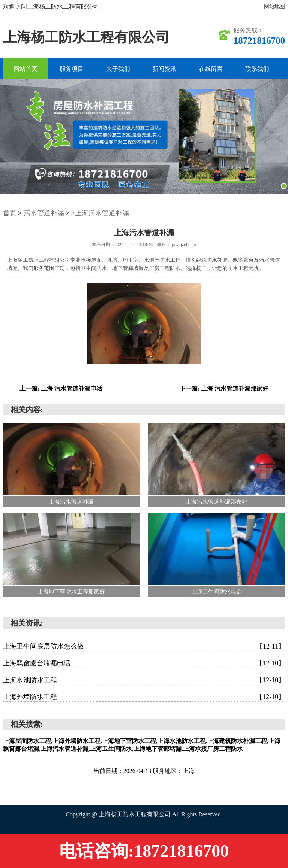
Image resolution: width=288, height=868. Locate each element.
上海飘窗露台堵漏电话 (144, 663)
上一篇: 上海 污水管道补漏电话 (61, 389)
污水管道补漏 (44, 213)
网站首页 (25, 69)
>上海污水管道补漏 (100, 213)
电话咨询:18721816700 (144, 851)
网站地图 (274, 7)
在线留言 (211, 69)
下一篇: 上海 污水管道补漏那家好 (224, 389)
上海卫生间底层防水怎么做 (144, 646)
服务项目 (72, 69)
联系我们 (257, 69)
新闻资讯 (164, 69)
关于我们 (118, 69)
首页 (10, 213)
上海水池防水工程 (144, 680)
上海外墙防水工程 (144, 697)
